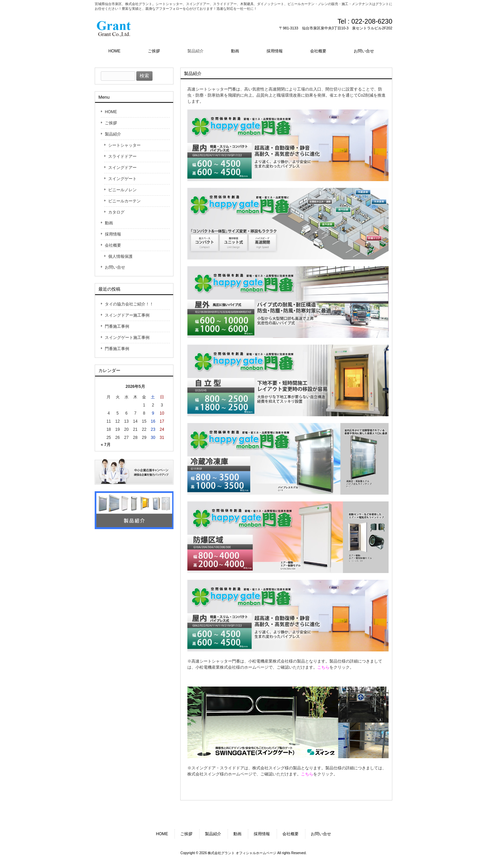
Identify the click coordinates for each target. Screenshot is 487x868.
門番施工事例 (117, 326)
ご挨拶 (111, 123)
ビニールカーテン (124, 201)
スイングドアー (122, 168)
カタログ (116, 212)
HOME (111, 112)
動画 (109, 223)
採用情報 (113, 234)
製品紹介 (113, 134)
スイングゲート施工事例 (127, 338)
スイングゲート (122, 179)
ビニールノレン (122, 190)
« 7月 (106, 445)
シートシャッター (124, 145)
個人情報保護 (120, 256)
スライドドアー (122, 156)
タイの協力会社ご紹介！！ (129, 304)
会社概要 (113, 245)
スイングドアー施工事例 (127, 315)
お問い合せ (115, 267)
